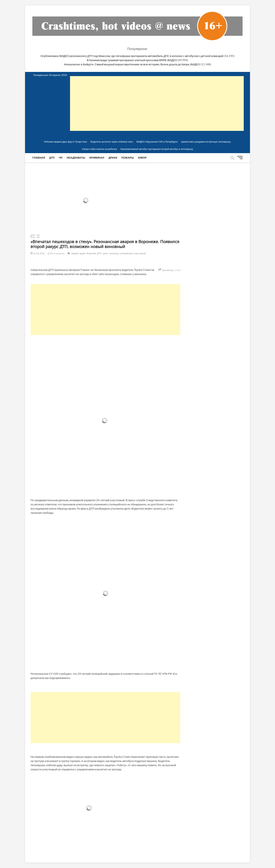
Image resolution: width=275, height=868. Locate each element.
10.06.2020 (38, 253)
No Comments (56, 253)
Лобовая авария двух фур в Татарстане (65, 142)
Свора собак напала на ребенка (99, 149)
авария (75, 253)
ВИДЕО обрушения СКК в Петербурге (157, 142)
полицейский (126, 253)
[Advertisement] (105, 310)
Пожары (128, 158)
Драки (113, 158)
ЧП (61, 158)
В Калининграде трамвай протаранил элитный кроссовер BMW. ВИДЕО (132, 60)
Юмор (142, 158)
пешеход (114, 253)
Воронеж (92, 253)
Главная (39, 158)
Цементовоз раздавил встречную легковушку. (206, 142)
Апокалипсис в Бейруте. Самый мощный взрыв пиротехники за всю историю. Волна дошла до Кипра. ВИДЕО (132, 64)
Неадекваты (76, 158)
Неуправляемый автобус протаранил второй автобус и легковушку (157, 149)
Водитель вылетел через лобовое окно (112, 142)
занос (105, 253)
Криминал (97, 158)
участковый (140, 253)
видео (83, 253)
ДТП (52, 158)
